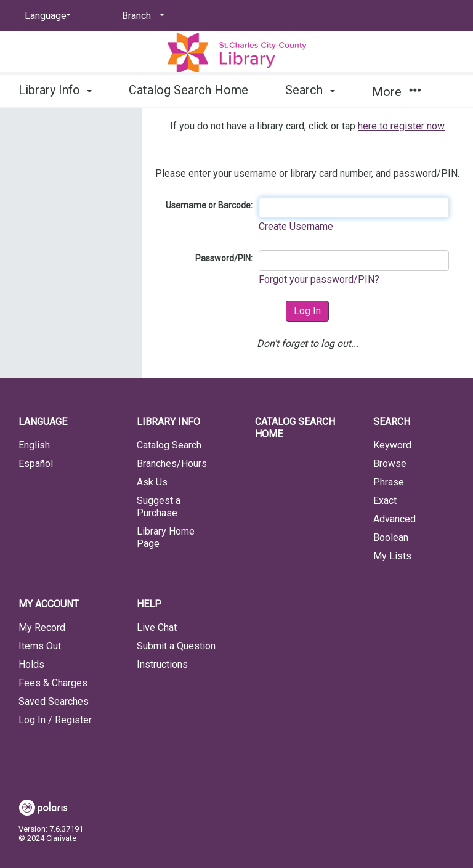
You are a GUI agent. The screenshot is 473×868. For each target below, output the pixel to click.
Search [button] (310, 90)
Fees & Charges (53, 683)
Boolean (391, 537)
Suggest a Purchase (159, 507)
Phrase (389, 482)
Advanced (394, 519)
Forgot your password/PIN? (319, 279)
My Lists (392, 556)
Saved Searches (54, 701)
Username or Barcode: (209, 205)
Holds (31, 664)
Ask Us (152, 482)
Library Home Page (166, 537)
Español (36, 464)
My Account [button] (49, 604)
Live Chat (157, 627)
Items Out (40, 646)
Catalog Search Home (188, 90)
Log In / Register (55, 720)
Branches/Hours (172, 464)
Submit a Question (176, 646)
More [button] (396, 92)
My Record (42, 627)
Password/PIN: (224, 258)
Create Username (296, 226)
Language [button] (43, 422)
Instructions (162, 664)
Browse (390, 464)
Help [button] (149, 604)
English (34, 445)
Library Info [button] (55, 90)
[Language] (46, 16)
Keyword (392, 445)
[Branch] (141, 16)
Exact (385, 501)
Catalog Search (169, 445)
